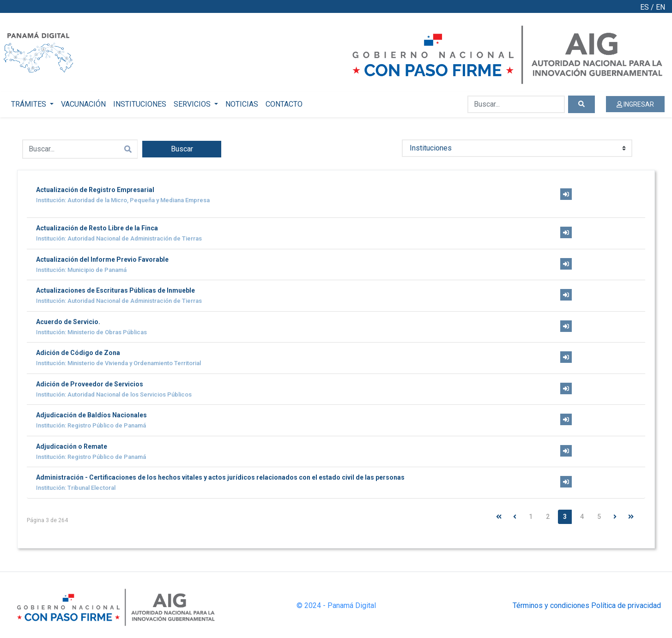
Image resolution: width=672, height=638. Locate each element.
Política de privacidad (626, 605)
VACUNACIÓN (83, 104)
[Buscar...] (516, 104)
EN (660, 7)
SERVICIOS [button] (193, 104)
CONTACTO (284, 104)
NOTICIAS (242, 104)
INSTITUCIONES (140, 104)
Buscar (182, 149)
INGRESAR (635, 104)
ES (645, 7)
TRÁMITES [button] (30, 104)
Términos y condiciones (551, 605)
